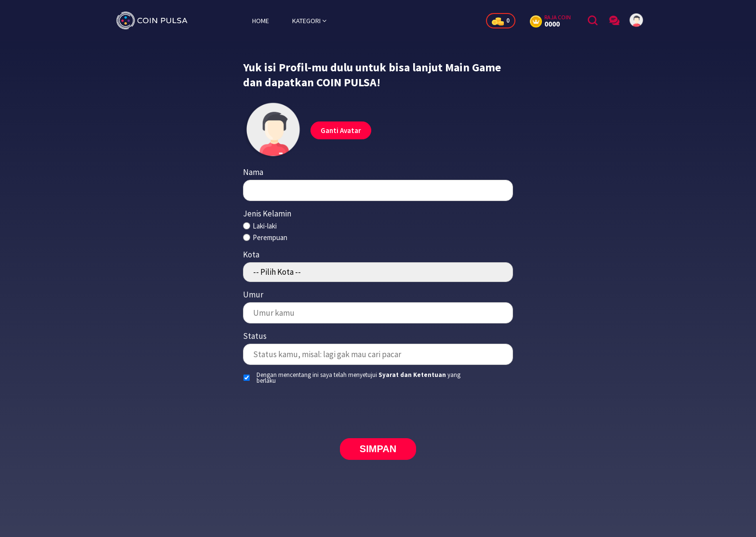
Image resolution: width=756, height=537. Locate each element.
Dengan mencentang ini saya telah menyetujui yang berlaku (358, 378)
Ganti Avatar (341, 130)
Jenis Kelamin (267, 214)
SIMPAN (378, 449)
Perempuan (270, 237)
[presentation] (378, 410)
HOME (261, 21)
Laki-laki (265, 226)
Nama (253, 172)
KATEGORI (309, 21)
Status (255, 336)
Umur (253, 295)
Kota (251, 255)
